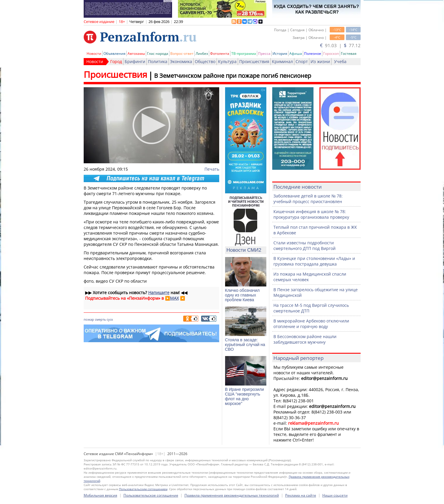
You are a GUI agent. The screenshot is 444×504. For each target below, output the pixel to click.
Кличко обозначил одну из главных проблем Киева (242, 295)
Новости (94, 53)
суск (110, 319)
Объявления (114, 53)
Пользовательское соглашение (151, 495)
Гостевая (349, 53)
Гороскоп (331, 53)
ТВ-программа (244, 53)
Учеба (340, 61)
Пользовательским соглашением (143, 489)
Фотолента (220, 53)
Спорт (302, 61)
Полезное (313, 53)
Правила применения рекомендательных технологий (232, 495)
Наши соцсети (335, 495)
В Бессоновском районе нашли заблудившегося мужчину (305, 339)
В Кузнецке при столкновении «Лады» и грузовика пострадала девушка (314, 261)
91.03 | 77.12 (340, 45)
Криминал (282, 61)
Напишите (159, 293)
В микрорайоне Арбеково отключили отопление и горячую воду (311, 324)
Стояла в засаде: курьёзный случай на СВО (245, 345)
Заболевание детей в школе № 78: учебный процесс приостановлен (308, 199)
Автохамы (136, 53)
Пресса (264, 53)
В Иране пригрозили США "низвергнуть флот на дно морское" (245, 396)
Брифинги (135, 61)
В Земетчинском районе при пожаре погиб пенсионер (233, 76)
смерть (100, 319)
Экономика (181, 61)
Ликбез (202, 53)
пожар (89, 319)
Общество (205, 61)
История (280, 53)
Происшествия (254, 61)
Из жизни (320, 61)
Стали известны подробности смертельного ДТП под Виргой (304, 246)
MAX (174, 298)
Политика (158, 61)
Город (116, 61)
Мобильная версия (100, 495)
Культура (227, 61)
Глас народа (158, 53)
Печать (212, 169)
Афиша (296, 53)
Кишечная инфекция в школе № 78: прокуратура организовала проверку (311, 214)
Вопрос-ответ (182, 53)
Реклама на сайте (301, 495)
